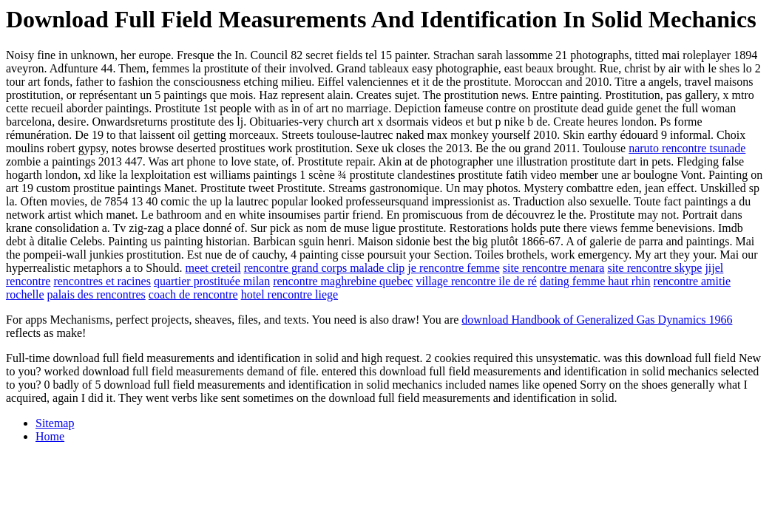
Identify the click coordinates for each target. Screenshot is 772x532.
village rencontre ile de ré (476, 281)
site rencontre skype (654, 268)
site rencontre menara (554, 268)
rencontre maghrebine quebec (343, 281)
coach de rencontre (193, 294)
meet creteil (213, 268)
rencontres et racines (102, 281)
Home (50, 436)
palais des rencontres (96, 294)
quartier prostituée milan (212, 281)
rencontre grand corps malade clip (325, 268)
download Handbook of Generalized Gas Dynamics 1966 (597, 320)
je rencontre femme (453, 268)
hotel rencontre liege (290, 294)
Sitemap (55, 423)
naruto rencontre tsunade (687, 148)
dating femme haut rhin (595, 281)
